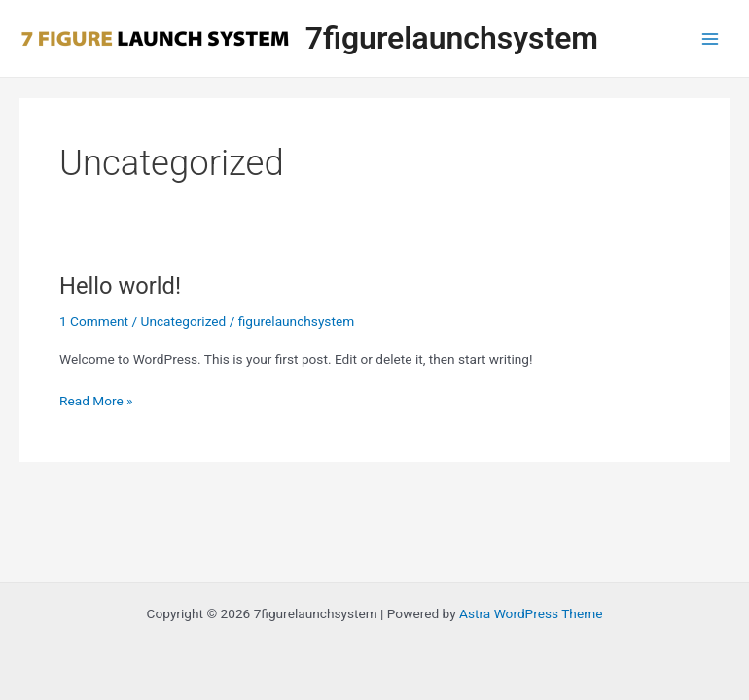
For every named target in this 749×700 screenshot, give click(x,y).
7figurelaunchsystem (452, 38)
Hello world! (120, 286)
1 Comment (94, 321)
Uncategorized (184, 321)
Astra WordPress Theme (531, 613)
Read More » (96, 401)
